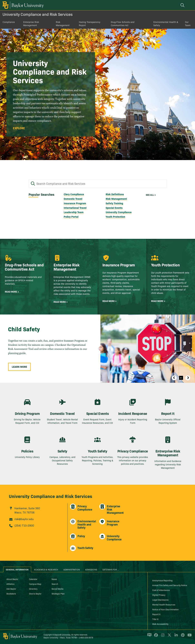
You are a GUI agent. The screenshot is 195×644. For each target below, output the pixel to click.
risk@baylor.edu (24, 519)
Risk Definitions (115, 194)
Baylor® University (62, 635)
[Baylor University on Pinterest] (182, 636)
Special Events (114, 208)
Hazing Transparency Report (90, 24)
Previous (174, 378)
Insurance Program (75, 203)
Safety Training (114, 203)
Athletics (10, 584)
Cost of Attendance (161, 590)
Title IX (155, 619)
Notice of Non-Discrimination (165, 609)
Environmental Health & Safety (166, 24)
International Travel (75, 208)
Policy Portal (71, 217)
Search (55, 584)
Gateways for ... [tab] (111, 569)
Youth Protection (115, 217)
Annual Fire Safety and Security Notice (170, 585)
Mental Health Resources (164, 604)
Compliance (9, 22)
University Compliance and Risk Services (38, 14)
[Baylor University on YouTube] (189, 636)
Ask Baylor (11, 589)
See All (150, 195)
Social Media (57, 589)
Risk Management (63, 24)
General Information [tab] (17, 569)
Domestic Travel (73, 199)
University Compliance (119, 212)
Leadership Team (74, 212)
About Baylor (12, 579)
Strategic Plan (58, 593)
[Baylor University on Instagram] (162, 636)
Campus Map (35, 584)
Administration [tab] (72, 569)
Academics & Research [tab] (46, 569)
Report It (156, 614)
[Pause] (181, 378)
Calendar (33, 579)
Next (188, 378)
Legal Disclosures (160, 600)
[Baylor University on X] (169, 636)
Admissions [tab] (91, 569)
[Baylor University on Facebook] (155, 636)
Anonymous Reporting (162, 580)
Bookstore (11, 593)
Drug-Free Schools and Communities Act (123, 24)
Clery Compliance (74, 194)
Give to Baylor (35, 593)
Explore (19, 128)
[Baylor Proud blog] (149, 636)
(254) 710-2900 (24, 525)
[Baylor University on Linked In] (176, 636)
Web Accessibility (160, 624)
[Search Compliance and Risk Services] (98, 184)
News (54, 579)
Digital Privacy (159, 595)
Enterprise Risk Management (31, 24)
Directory (33, 589)
